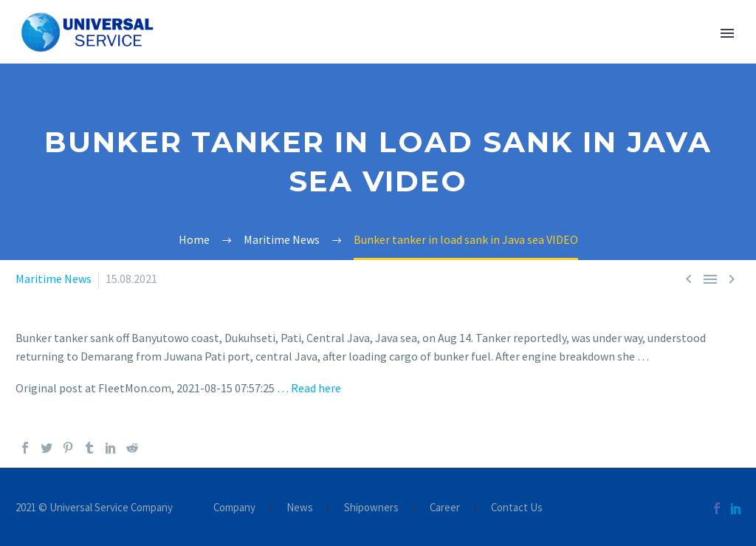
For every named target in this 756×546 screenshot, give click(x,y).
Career (445, 508)
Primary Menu (727, 33)
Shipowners (371, 508)
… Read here (309, 388)
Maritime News (54, 279)
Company (234, 508)
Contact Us (517, 508)
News (300, 508)
